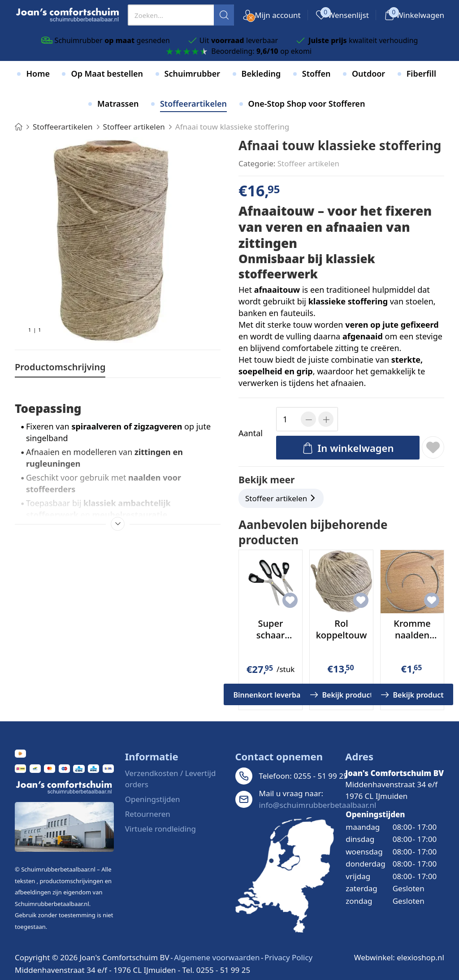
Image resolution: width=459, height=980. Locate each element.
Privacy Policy (288, 957)
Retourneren (148, 814)
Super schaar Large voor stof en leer (271, 641)
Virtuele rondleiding (160, 829)
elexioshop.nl (420, 957)
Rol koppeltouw (342, 629)
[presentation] (181, 15)
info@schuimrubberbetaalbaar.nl (318, 805)
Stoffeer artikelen (308, 163)
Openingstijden (153, 799)
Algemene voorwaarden (217, 957)
